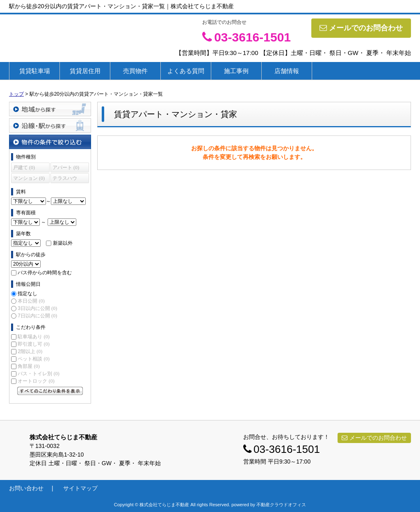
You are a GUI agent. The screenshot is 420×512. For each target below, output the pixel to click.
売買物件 (135, 71)
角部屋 (29, 366)
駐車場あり (33, 337)
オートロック (36, 381)
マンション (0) (29, 178)
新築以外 (63, 243)
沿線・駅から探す (50, 125)
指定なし (27, 294)
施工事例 (236, 71)
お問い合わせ (26, 488)
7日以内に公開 (37, 316)
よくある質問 (186, 71)
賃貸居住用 (85, 71)
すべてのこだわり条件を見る (50, 391)
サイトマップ (80, 488)
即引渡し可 (33, 344)
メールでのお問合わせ (361, 28)
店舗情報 (287, 71)
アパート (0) (66, 168)
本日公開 (31, 301)
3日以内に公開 (37, 308)
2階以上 (30, 351)
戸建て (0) (24, 168)
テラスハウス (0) (65, 179)
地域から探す (50, 109)
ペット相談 (33, 359)
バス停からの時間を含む (45, 273)
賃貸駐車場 (35, 71)
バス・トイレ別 (38, 374)
